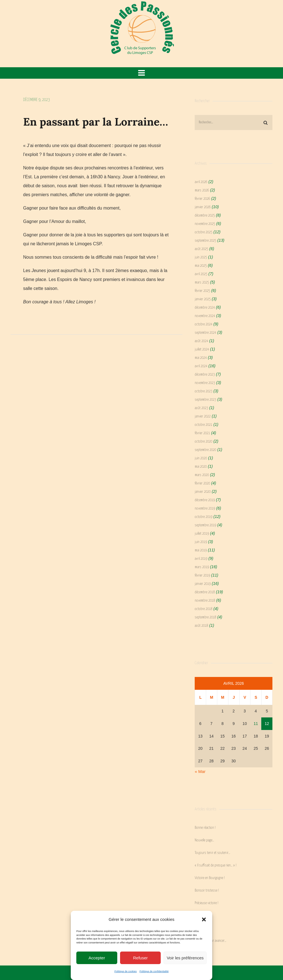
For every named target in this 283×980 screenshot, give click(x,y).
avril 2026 (201, 182)
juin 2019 (201, 542)
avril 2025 (201, 274)
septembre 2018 (205, 617)
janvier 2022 (203, 416)
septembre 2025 (205, 241)
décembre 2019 (205, 500)
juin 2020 (201, 458)
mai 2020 (201, 467)
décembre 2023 (205, 375)
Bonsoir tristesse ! (207, 891)
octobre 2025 (203, 232)
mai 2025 (201, 266)
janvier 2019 (203, 584)
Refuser (141, 958)
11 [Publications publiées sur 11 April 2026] (256, 724)
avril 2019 (201, 559)
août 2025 (201, 249)
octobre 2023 (203, 391)
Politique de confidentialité (154, 971)
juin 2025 (201, 257)
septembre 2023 (205, 400)
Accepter (97, 958)
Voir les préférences (185, 958)
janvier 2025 (203, 299)
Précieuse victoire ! (207, 903)
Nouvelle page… (204, 840)
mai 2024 (201, 358)
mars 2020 (202, 475)
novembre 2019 (205, 509)
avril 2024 (201, 366)
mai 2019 (201, 550)
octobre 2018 (203, 609)
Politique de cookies (126, 971)
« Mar (200, 771)
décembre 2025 (205, 216)
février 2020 (202, 483)
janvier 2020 (203, 492)
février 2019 (202, 576)
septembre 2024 (205, 333)
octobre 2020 (203, 442)
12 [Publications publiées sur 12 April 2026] (267, 724)
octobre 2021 (203, 425)
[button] (204, 919)
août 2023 (201, 408)
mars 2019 (202, 567)
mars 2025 (202, 283)
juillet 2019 (202, 534)
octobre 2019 (203, 517)
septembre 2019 (205, 525)
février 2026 (202, 199)
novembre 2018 (205, 601)
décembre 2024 (205, 308)
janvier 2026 (203, 207)
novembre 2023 (205, 383)
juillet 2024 (202, 350)
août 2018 (201, 626)
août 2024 (201, 341)
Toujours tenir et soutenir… (212, 853)
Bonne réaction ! (205, 828)
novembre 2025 (205, 224)
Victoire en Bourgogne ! (210, 878)
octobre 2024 (203, 324)
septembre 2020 (205, 450)
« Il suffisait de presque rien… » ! (216, 865)
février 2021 (202, 433)
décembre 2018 (205, 592)
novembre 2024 (205, 316)
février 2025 (202, 291)
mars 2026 (202, 190)
